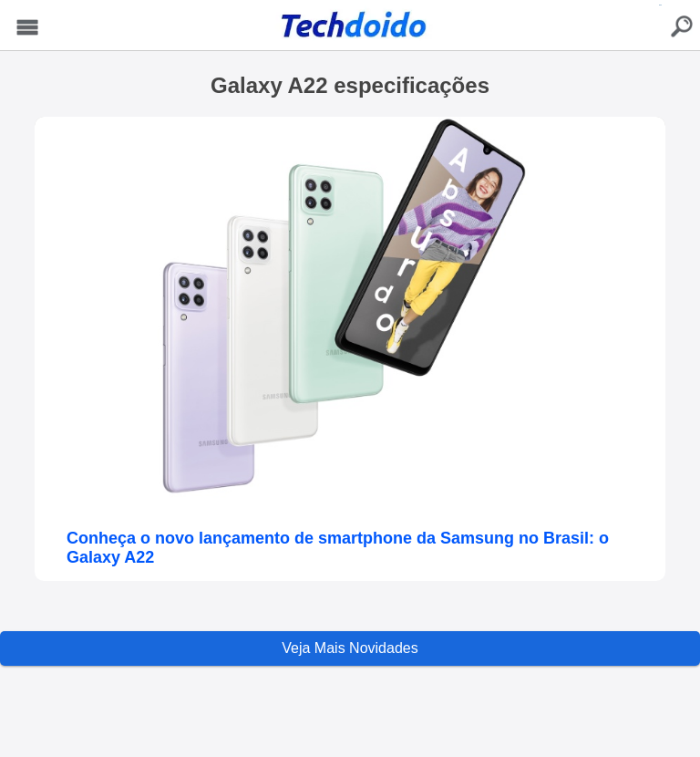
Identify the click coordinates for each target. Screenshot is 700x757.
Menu (28, 28)
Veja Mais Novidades (350, 648)
